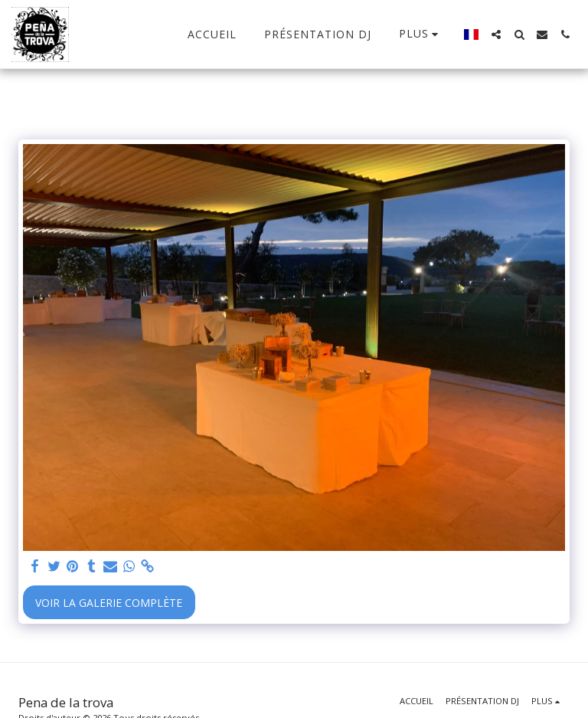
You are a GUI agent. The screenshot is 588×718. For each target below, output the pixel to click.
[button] (496, 34)
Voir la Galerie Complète (109, 603)
